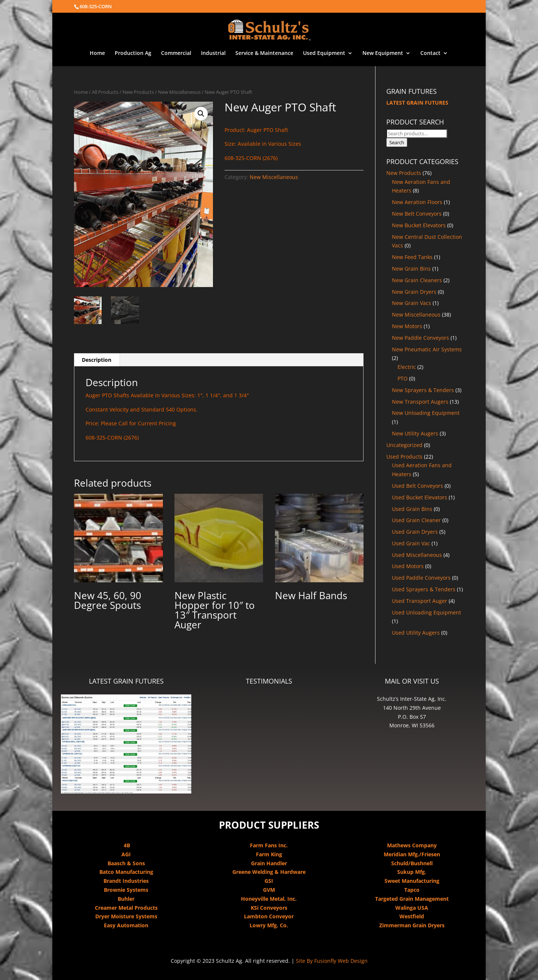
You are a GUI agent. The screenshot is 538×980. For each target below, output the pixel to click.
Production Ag (133, 53)
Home (97, 53)
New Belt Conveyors (417, 214)
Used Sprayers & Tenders (424, 589)
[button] (201, 114)
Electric (407, 367)
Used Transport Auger (420, 601)
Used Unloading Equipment (426, 612)
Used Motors (408, 566)
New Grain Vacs (412, 303)
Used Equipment (324, 53)
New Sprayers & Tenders (423, 390)
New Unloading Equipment (426, 413)
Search (397, 142)
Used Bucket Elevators (420, 497)
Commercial (176, 53)
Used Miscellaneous (417, 555)
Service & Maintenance (264, 53)
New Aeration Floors (417, 202)
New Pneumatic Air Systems (427, 349)
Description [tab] (97, 360)
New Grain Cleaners (417, 280)
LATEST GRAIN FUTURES (417, 103)
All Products (105, 92)
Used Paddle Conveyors (421, 578)
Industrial (213, 53)
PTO (403, 378)
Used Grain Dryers (415, 532)
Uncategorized (404, 445)
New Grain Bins (411, 269)
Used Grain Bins (412, 509)
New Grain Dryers (414, 292)
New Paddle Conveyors (420, 338)
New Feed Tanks (412, 257)
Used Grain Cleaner (416, 520)
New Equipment (383, 53)
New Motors (407, 326)
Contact (430, 53)
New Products (138, 92)
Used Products (404, 457)
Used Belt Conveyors (418, 486)
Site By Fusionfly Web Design (332, 961)
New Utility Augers (415, 433)
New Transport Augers (420, 402)
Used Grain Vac (411, 543)
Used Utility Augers (416, 633)
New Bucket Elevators (419, 225)
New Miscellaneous (179, 92)
